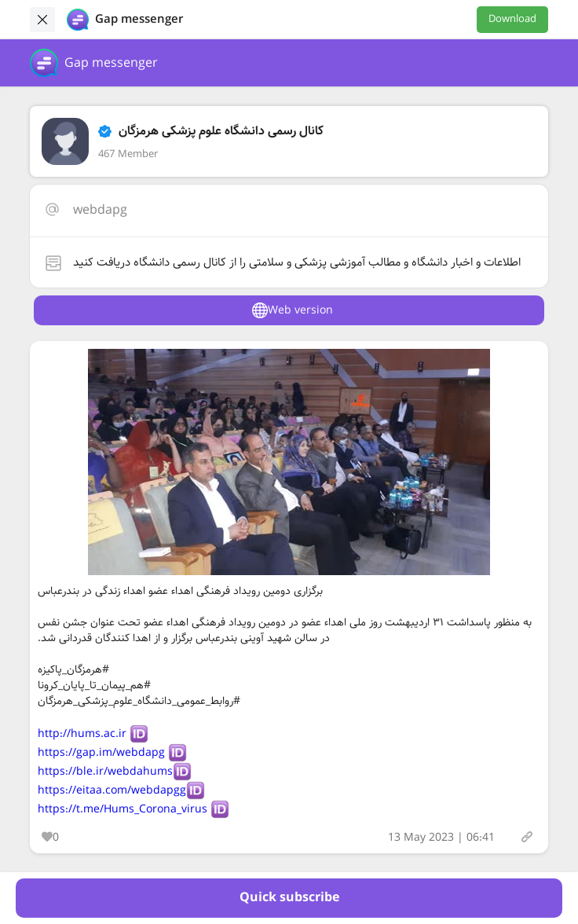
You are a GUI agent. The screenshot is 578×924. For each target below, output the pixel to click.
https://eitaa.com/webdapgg (112, 790)
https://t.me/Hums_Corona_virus (123, 809)
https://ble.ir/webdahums (105, 772)
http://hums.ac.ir (82, 734)
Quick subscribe (289, 898)
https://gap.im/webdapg (101, 753)
